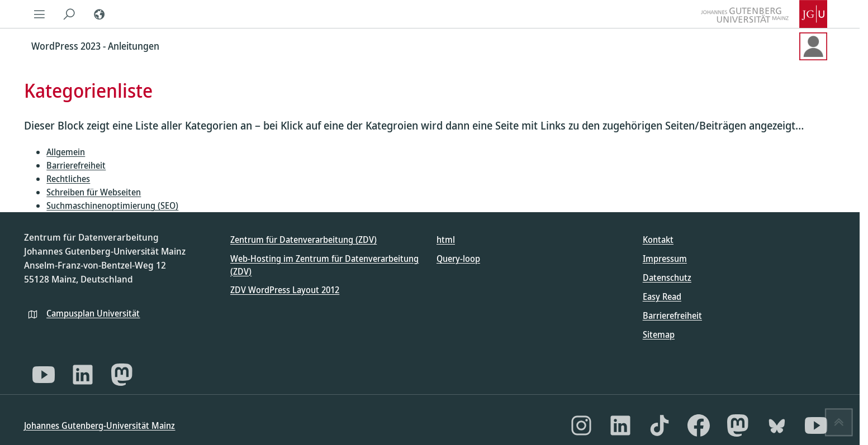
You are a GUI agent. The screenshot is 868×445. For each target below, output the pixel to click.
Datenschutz (667, 277)
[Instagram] (581, 425)
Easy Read (662, 296)
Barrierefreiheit (76, 165)
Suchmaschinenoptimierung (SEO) (112, 205)
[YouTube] (44, 375)
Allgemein (66, 152)
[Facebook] (699, 425)
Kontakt (658, 240)
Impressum (665, 259)
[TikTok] (660, 425)
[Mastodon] (122, 375)
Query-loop (458, 259)
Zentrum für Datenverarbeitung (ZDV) (303, 240)
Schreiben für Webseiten (94, 192)
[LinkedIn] (83, 375)
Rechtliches (68, 179)
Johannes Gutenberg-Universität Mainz (99, 425)
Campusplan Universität (93, 313)
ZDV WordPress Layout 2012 (285, 290)
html (446, 240)
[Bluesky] (777, 425)
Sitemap (659, 334)
